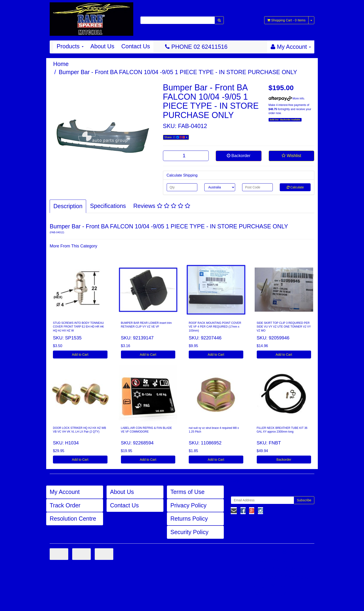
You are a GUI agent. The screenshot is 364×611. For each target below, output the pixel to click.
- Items (286, 20)
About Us (102, 46)
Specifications (108, 206)
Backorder (239, 156)
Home (61, 64)
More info (286, 99)
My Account (65, 492)
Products (70, 46)
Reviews (162, 206)
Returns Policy (189, 519)
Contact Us (136, 46)
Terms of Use (187, 492)
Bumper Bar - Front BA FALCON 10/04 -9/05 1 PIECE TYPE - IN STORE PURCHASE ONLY (178, 72)
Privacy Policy (188, 505)
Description (68, 206)
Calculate (295, 187)
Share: (176, 137)
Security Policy (189, 532)
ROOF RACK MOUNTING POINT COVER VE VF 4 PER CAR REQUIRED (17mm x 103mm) (215, 327)
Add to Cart (80, 355)
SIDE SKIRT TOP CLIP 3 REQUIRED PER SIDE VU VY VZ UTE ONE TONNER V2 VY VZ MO (284, 327)
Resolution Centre (73, 519)
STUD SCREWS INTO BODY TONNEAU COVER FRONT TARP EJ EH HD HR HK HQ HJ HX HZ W (78, 327)
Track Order (65, 505)
